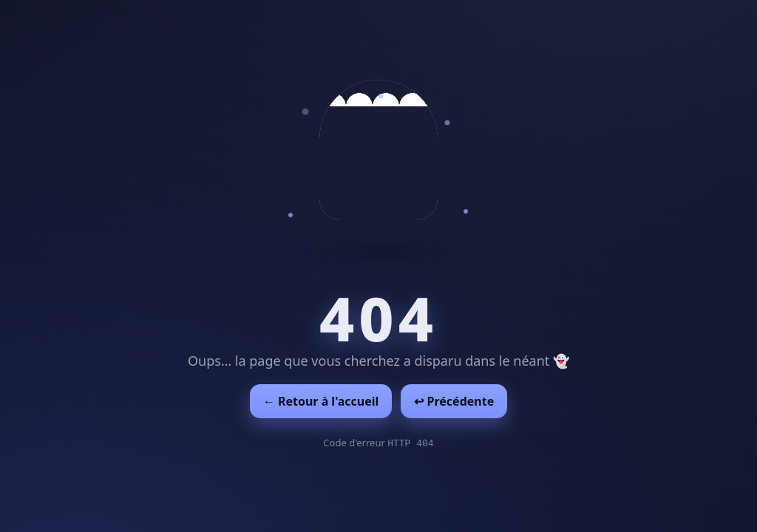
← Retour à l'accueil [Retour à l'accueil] (321, 401)
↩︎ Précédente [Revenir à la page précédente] (454, 401)
